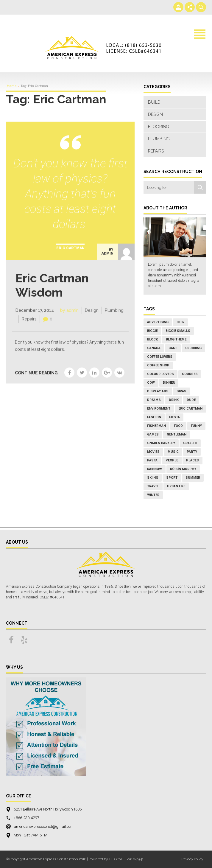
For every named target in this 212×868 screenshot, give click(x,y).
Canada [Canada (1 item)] (154, 348)
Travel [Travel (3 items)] (153, 486)
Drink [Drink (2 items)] (174, 400)
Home (12, 86)
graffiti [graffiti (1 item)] (190, 443)
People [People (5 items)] (172, 460)
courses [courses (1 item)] (190, 374)
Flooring (159, 127)
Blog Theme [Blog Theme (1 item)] (176, 339)
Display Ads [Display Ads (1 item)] (158, 391)
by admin (107, 256)
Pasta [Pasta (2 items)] (152, 460)
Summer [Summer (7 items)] (193, 478)
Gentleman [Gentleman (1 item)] (177, 434)
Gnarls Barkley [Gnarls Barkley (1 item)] (161, 443)
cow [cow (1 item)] (151, 383)
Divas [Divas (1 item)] (181, 391)
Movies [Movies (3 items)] (153, 452)
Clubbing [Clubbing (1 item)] (193, 348)
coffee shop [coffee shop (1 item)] (158, 365)
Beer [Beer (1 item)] (180, 322)
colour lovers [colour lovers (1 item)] (160, 374)
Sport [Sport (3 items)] (172, 478)
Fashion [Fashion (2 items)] (154, 417)
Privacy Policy (192, 859)
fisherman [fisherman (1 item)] (156, 426)
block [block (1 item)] (152, 339)
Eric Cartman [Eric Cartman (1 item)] (190, 409)
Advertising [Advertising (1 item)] (158, 322)
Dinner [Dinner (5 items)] (169, 383)
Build (154, 102)
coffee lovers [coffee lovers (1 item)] (160, 357)
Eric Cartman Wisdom (52, 290)
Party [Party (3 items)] (192, 452)
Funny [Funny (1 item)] (196, 426)
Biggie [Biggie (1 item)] (152, 331)
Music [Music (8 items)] (173, 452)
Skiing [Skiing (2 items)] (153, 478)
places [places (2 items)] (192, 460)
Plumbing (114, 315)
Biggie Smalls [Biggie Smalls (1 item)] (178, 331)
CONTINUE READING (36, 378)
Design (92, 315)
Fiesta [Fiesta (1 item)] (174, 417)
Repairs (29, 324)
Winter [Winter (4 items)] (153, 495)
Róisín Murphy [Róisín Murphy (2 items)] (183, 469)
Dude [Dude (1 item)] (191, 400)
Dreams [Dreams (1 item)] (154, 400)
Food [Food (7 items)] (178, 426)
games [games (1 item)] (153, 434)
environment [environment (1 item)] (159, 409)
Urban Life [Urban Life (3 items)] (176, 486)
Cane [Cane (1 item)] (173, 348)
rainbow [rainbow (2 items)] (155, 469)
